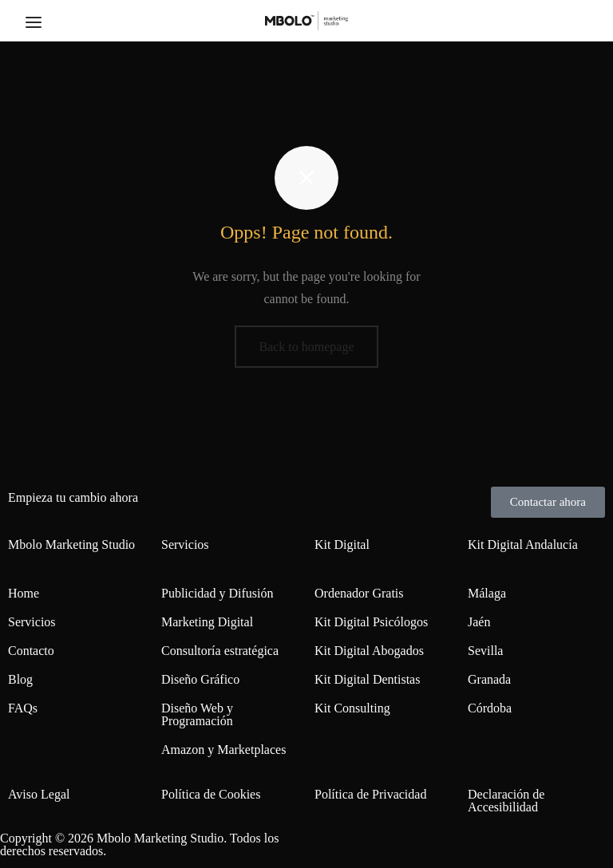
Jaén (479, 622)
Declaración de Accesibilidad (506, 801)
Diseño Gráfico (200, 679)
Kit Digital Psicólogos (371, 622)
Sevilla (485, 651)
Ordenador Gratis (359, 593)
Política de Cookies (211, 794)
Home (24, 593)
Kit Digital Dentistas (367, 679)
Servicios (32, 622)
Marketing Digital (207, 622)
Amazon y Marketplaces (223, 750)
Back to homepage (306, 347)
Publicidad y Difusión (217, 593)
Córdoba (490, 708)
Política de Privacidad (370, 794)
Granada (489, 679)
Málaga (487, 593)
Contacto (31, 651)
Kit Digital (342, 544)
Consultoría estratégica (220, 651)
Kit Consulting (352, 708)
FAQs (23, 708)
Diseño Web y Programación (197, 714)
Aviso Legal (39, 794)
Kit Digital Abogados (369, 651)
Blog (20, 679)
